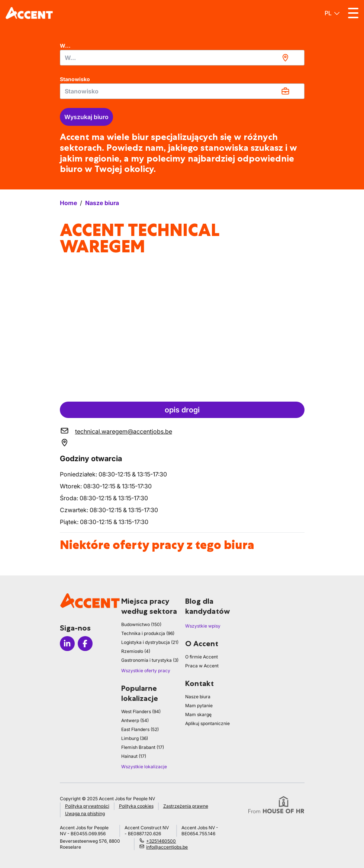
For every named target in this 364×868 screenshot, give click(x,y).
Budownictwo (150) (141, 624)
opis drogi (182, 410)
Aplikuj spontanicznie (207, 723)
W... (65, 46)
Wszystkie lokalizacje (144, 767)
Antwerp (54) (135, 720)
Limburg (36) (135, 738)
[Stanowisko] (182, 91)
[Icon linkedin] (67, 644)
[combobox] (182, 58)
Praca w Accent (202, 666)
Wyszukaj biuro (86, 117)
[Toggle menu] (353, 13)
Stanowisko (75, 79)
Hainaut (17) (134, 756)
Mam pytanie (199, 706)
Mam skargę (198, 714)
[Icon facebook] (85, 644)
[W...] (182, 58)
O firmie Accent (202, 657)
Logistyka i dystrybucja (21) (150, 642)
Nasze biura (198, 697)
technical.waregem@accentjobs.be (124, 431)
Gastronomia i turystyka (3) (150, 660)
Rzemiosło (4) (136, 651)
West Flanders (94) (141, 711)
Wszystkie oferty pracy (146, 671)
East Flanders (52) (140, 729)
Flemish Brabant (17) (143, 747)
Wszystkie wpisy (203, 626)
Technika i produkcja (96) (148, 633)
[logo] (29, 13)
